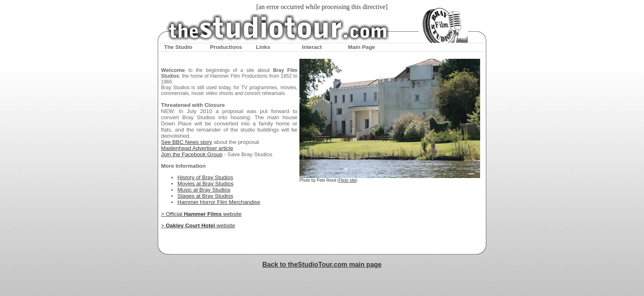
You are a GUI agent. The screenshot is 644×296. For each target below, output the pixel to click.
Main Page (361, 47)
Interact (312, 47)
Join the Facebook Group (192, 154)
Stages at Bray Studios (205, 196)
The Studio (178, 47)
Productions (226, 47)
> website (198, 225)
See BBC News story (186, 142)
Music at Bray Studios (204, 190)
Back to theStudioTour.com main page (322, 265)
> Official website (201, 214)
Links (263, 47)
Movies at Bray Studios (205, 184)
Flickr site (347, 180)
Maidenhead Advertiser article (197, 148)
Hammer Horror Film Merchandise (219, 202)
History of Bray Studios (205, 177)
